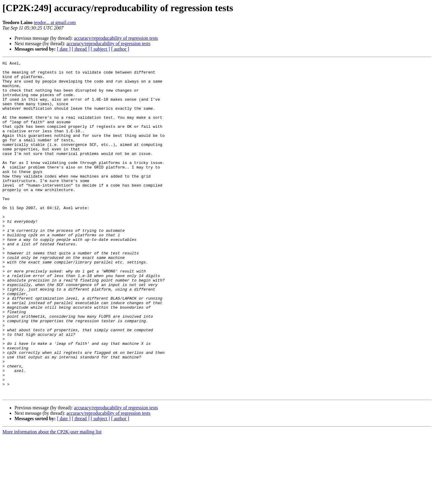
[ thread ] (81, 49)
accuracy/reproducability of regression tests (116, 38)
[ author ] (120, 49)
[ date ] (64, 49)
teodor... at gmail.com (55, 22)
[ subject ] (100, 49)
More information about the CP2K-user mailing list (52, 499)
